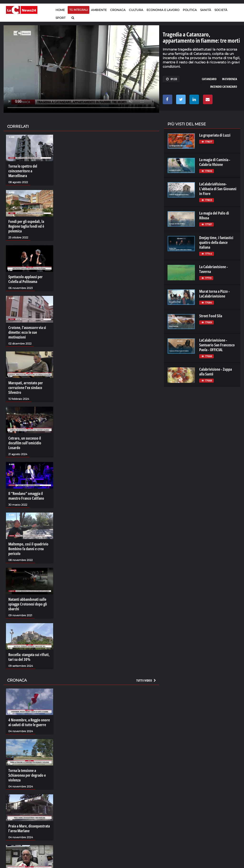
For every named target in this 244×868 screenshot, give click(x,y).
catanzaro (209, 79)
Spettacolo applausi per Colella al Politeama (25, 279)
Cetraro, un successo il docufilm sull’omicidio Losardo (25, 443)
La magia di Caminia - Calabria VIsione (215, 162)
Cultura (136, 10)
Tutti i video (146, 680)
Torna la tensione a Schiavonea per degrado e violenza (27, 775)
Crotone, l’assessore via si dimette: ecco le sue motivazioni (27, 332)
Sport (61, 18)
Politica (190, 10)
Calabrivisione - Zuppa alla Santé (216, 372)
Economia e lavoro (163, 10)
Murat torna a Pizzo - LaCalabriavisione (214, 294)
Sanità (206, 10)
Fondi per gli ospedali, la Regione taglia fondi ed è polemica (26, 226)
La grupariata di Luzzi (215, 135)
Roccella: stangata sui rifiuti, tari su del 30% (29, 657)
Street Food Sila (211, 316)
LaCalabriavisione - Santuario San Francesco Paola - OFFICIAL (217, 345)
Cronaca (118, 10)
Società (221, 10)
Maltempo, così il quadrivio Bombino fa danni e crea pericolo (28, 549)
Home (60, 10)
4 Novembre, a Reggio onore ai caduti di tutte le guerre (29, 722)
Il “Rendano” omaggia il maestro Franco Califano (26, 496)
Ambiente (99, 10)
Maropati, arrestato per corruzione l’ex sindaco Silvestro (26, 388)
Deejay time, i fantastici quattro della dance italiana (216, 242)
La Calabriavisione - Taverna (213, 269)
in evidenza (230, 79)
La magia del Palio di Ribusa (214, 216)
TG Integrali (79, 10)
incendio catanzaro (224, 87)
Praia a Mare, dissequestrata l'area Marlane (29, 828)
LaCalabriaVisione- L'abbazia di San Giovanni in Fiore (218, 189)
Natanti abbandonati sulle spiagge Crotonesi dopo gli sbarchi (28, 604)
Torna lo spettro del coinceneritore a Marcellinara (23, 171)
